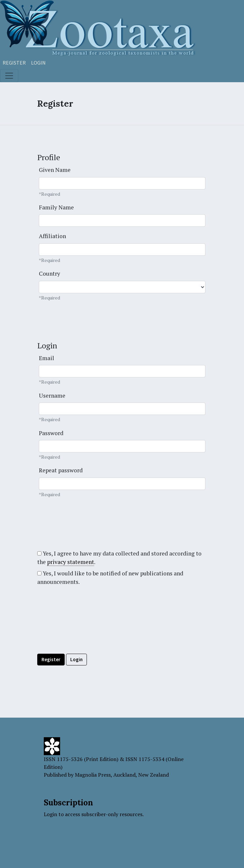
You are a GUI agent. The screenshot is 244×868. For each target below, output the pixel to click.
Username (52, 396)
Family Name (56, 207)
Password (51, 433)
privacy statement (71, 562)
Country (49, 274)
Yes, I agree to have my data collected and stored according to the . (119, 558)
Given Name (55, 170)
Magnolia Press (93, 775)
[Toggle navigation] (9, 76)
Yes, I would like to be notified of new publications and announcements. (110, 578)
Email (47, 358)
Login (38, 63)
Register (14, 63)
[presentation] (87, 634)
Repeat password (61, 470)
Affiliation (52, 236)
